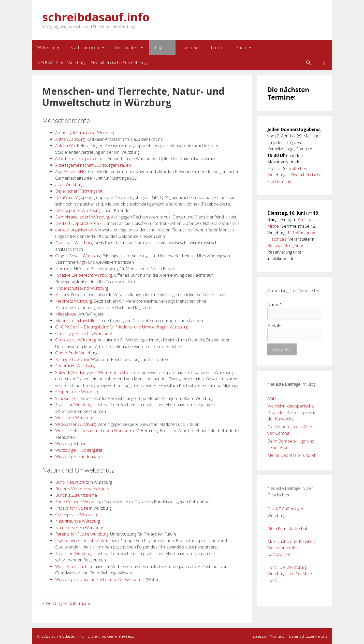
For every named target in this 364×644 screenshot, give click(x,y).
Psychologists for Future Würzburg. (87, 540)
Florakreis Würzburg (74, 243)
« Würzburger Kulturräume (67, 603)
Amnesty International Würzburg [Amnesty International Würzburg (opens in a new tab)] (85, 132)
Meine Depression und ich (292, 455)
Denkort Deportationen (77, 223)
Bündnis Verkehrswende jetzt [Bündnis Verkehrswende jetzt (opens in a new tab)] (83, 489)
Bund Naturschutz (72, 482)
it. (86, 566)
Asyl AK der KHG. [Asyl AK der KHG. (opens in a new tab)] (71, 171)
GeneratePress (121, 636)
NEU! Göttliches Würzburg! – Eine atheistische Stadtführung (92, 63)
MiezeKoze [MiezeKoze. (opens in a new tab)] (66, 314)
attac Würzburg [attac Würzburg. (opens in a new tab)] (69, 184)
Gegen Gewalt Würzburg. (78, 256)
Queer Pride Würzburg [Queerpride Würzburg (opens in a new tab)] (76, 353)
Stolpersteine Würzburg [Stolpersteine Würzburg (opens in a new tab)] (77, 392)
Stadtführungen (90, 48)
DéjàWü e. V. (67, 197)
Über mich (190, 47)
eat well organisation (74, 230)
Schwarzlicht (67, 398)
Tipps (165, 48)
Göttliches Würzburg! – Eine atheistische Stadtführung (295, 175)
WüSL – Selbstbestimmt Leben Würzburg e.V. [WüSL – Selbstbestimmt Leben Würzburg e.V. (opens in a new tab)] (98, 430)
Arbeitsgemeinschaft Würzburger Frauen (93, 165)
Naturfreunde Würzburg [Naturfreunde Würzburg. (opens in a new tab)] (78, 521)
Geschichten (132, 48)
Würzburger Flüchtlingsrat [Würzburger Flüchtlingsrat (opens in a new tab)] (79, 450)
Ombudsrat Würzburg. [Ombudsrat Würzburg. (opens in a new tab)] (76, 340)
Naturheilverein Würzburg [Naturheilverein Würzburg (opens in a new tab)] (79, 528)
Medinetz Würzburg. (74, 301)
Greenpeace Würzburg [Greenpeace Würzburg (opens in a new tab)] (77, 515)
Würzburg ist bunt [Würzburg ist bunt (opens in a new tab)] (71, 443)
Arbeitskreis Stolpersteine (79, 158)
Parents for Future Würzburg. (82, 534)
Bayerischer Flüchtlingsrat (79, 191)
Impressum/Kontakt (267, 636)
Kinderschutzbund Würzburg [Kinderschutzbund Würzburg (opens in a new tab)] (82, 288)
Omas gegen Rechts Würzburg (84, 333)
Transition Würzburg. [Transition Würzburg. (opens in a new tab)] (74, 405)
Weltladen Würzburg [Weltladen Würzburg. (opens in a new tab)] (74, 418)
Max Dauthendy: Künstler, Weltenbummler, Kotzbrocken (291, 548)
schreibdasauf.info (96, 17)
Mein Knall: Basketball (287, 528)
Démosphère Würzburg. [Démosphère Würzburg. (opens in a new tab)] (78, 210)
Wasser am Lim (70, 566)
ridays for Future (73, 508)
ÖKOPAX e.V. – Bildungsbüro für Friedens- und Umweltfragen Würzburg (121, 327)
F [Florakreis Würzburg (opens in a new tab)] (56, 508)
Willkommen (49, 47)
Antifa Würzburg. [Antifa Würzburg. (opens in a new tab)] (71, 139)
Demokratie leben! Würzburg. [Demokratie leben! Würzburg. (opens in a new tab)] (83, 217)
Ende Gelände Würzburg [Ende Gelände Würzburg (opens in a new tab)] (78, 502)
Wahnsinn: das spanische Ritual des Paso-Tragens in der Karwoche (292, 412)
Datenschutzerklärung (308, 636)
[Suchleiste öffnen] (309, 63)
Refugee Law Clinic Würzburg (82, 359)
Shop (247, 48)
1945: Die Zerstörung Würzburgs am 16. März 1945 (290, 574)
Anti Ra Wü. (66, 145)
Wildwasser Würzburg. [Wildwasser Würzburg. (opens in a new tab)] (76, 424)
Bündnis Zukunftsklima (76, 495)
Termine (218, 47)
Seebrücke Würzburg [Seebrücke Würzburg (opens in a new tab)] (75, 366)
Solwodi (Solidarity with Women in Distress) (95, 372)
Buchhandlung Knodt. (287, 246)
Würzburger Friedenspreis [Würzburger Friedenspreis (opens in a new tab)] (80, 456)
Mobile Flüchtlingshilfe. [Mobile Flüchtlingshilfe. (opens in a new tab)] (76, 320)
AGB (272, 398)
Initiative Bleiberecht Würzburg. (84, 275)
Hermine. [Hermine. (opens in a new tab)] (64, 269)
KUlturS (62, 295)
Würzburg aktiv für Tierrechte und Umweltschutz (100, 579)
